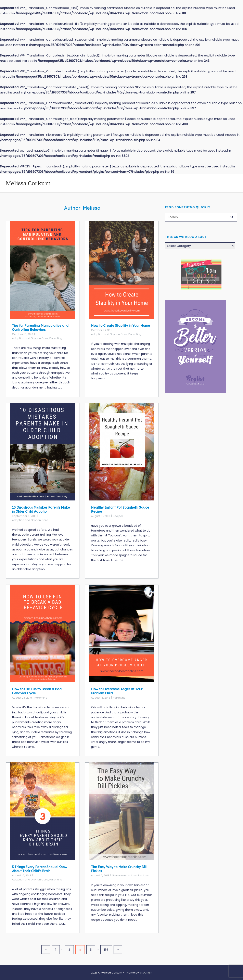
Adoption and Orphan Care (30, 338)
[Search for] (201, 217)
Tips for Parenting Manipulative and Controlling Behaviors (40, 328)
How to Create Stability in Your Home (120, 326)
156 (106, 950)
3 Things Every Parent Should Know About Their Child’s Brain (40, 869)
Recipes (118, 516)
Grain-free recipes (124, 875)
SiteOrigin (146, 973)
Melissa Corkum (28, 183)
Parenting (56, 338)
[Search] (232, 217)
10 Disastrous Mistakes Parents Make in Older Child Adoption (41, 509)
